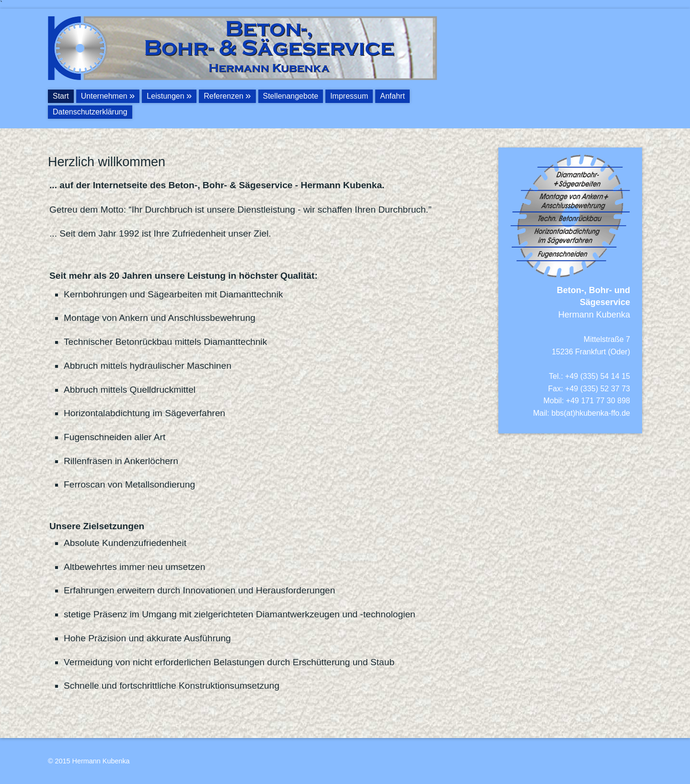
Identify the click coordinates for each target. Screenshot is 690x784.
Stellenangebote (291, 96)
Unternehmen (104, 96)
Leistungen (165, 96)
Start (61, 96)
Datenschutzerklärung (90, 112)
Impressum (349, 96)
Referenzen (224, 96)
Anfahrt (392, 96)
